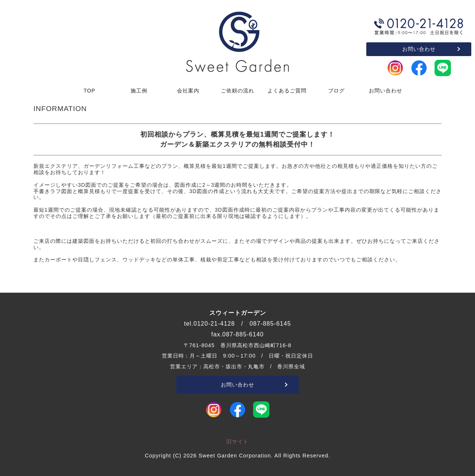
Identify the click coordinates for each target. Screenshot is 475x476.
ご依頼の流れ (237, 91)
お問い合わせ (419, 49)
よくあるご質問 (287, 91)
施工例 (139, 91)
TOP (89, 91)
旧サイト (237, 441)
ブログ (336, 91)
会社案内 (188, 91)
